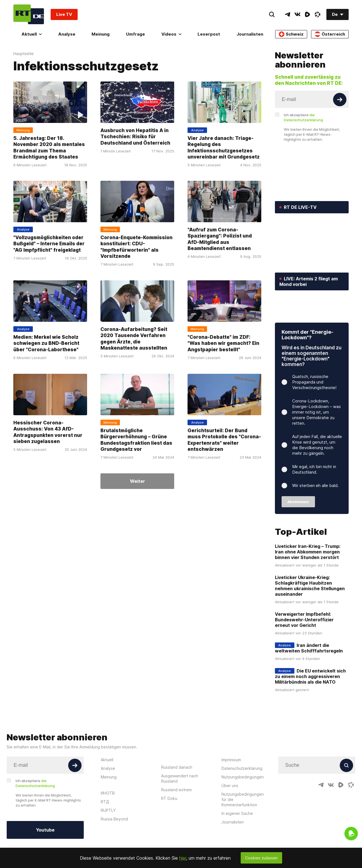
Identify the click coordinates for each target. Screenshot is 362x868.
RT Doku (169, 833)
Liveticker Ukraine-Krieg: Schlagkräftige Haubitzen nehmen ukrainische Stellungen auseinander (310, 620)
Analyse (67, 34)
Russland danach (177, 802)
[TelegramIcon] (287, 14)
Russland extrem (176, 824)
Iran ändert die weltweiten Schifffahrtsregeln (309, 683)
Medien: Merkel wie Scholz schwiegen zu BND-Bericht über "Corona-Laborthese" (46, 343)
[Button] (340, 100)
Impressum (231, 794)
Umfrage (136, 34)
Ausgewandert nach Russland (180, 813)
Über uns (230, 820)
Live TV (64, 14)
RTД (105, 836)
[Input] (312, 99)
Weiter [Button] (137, 481)
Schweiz (291, 34)
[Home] (29, 14)
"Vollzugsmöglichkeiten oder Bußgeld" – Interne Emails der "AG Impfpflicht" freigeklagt (49, 244)
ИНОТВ (108, 828)
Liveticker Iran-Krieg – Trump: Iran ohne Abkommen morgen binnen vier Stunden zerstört (308, 587)
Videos (171, 34)
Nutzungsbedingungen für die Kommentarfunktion (243, 834)
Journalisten (250, 34)
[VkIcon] (297, 14)
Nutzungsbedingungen (243, 811)
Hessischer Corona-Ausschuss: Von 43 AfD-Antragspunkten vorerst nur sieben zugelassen (48, 432)
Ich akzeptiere (303, 117)
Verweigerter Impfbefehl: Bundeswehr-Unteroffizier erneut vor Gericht (304, 654)
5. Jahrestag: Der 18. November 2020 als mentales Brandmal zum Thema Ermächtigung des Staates (49, 147)
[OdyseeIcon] (317, 14)
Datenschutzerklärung (242, 803)
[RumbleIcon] (307, 14)
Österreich (330, 34)
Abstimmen (298, 536)
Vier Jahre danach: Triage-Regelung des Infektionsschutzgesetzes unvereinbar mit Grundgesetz (224, 147)
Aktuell (32, 34)
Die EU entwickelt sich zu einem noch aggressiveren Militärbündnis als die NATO (310, 711)
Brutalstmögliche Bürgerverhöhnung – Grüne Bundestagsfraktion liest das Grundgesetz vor (136, 440)
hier (183, 858)
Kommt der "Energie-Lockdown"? (307, 369)
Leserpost (209, 34)
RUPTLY (108, 845)
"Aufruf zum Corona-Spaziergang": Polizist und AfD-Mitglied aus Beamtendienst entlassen (220, 239)
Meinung (101, 34)
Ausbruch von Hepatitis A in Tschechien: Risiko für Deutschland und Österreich (135, 136)
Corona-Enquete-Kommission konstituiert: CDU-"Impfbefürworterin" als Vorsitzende (136, 247)
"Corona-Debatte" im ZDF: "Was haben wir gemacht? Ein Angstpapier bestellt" (223, 343)
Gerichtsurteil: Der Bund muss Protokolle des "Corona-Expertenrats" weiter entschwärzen (224, 440)
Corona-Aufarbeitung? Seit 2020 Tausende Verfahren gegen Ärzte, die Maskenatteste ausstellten (134, 338)
